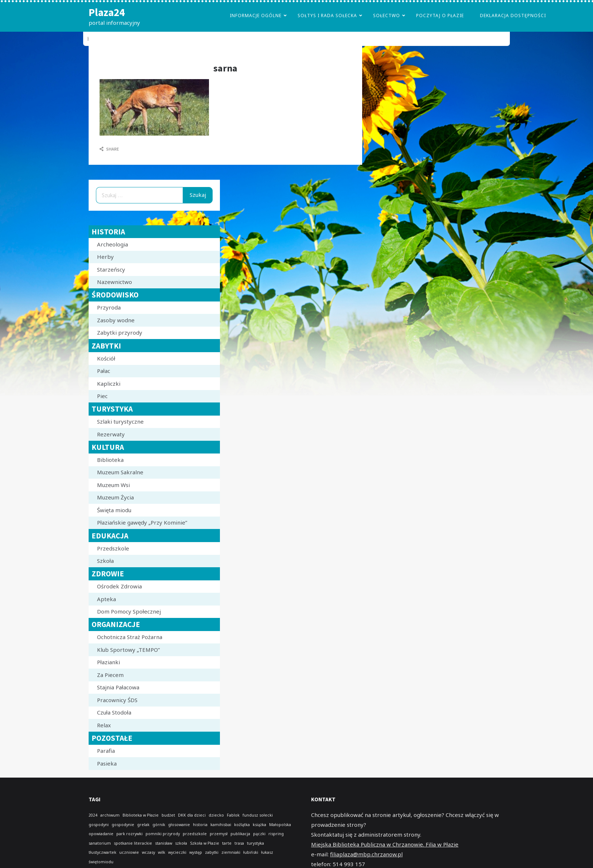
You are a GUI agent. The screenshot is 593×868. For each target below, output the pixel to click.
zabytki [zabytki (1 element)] (212, 852)
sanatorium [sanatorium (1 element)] (100, 843)
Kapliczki (109, 384)
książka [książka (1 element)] (259, 825)
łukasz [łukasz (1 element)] (267, 852)
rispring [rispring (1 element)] (276, 834)
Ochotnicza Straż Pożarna (130, 637)
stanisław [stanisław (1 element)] (164, 843)
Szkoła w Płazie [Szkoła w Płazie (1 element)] (205, 843)
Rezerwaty (111, 434)
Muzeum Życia (115, 497)
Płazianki (108, 662)
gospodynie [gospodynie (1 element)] (123, 825)
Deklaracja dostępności (513, 15)
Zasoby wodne (116, 320)
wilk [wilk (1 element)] (162, 852)
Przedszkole (113, 548)
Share (109, 149)
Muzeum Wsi (113, 485)
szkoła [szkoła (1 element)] (181, 843)
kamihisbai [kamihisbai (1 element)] (221, 825)
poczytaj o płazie (440, 15)
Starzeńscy (111, 269)
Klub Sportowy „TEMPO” (128, 650)
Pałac (104, 371)
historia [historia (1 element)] (200, 825)
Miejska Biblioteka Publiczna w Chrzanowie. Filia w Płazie (385, 844)
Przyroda (109, 307)
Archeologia (113, 244)
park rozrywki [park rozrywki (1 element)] (129, 834)
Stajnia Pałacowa (118, 687)
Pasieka (107, 763)
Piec (102, 396)
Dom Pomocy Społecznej (129, 611)
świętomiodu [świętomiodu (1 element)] (101, 862)
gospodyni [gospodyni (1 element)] (99, 825)
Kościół (106, 358)
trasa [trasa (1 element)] (239, 843)
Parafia (106, 751)
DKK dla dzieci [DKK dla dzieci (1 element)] (192, 815)
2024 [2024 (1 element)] (93, 815)
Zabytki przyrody (120, 332)
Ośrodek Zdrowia (119, 586)
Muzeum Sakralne (120, 472)
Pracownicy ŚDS (117, 700)
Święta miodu (114, 510)
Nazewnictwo (115, 282)
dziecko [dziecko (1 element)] (216, 815)
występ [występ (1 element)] (196, 852)
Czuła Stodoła (114, 712)
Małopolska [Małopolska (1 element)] (280, 825)
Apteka (106, 599)
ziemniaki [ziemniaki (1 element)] (231, 852)
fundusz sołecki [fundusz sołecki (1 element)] (258, 815)
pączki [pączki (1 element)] (259, 834)
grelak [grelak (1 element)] (143, 825)
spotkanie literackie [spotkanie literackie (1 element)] (133, 843)
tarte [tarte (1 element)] (227, 843)
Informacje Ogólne (256, 15)
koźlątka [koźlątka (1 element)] (242, 825)
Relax (104, 725)
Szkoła (105, 561)
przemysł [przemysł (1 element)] (219, 834)
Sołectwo (387, 15)
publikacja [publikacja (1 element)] (240, 834)
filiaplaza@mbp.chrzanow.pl (366, 854)
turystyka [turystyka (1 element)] (255, 843)
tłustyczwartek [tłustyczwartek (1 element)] (102, 852)
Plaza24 (107, 12)
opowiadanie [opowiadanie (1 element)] (101, 834)
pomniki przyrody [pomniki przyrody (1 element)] (163, 834)
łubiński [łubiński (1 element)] (251, 852)
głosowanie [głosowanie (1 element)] (179, 825)
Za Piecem (110, 675)
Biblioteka (110, 460)
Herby (105, 257)
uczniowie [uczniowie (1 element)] (129, 852)
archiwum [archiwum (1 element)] (110, 815)
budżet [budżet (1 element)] (168, 815)
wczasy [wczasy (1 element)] (148, 852)
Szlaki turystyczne (120, 421)
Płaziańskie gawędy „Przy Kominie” (142, 522)
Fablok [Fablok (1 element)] (233, 815)
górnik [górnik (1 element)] (159, 825)
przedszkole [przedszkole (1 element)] (195, 834)
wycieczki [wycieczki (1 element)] (177, 852)
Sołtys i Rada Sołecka (327, 15)
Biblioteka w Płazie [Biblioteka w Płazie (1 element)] (141, 815)
